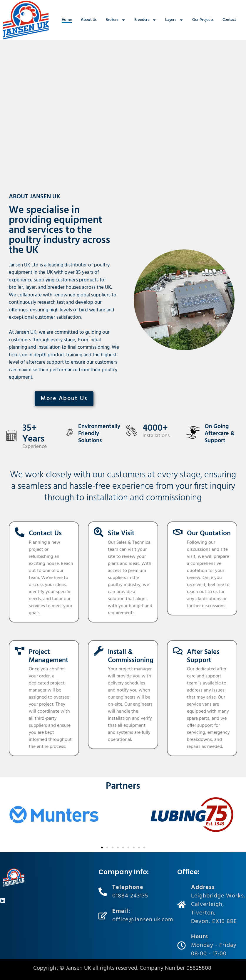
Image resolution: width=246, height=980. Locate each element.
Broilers (115, 20)
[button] (102, 848)
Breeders (145, 20)
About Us (89, 20)
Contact (229, 20)
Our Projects (203, 20)
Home (67, 20)
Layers (174, 20)
